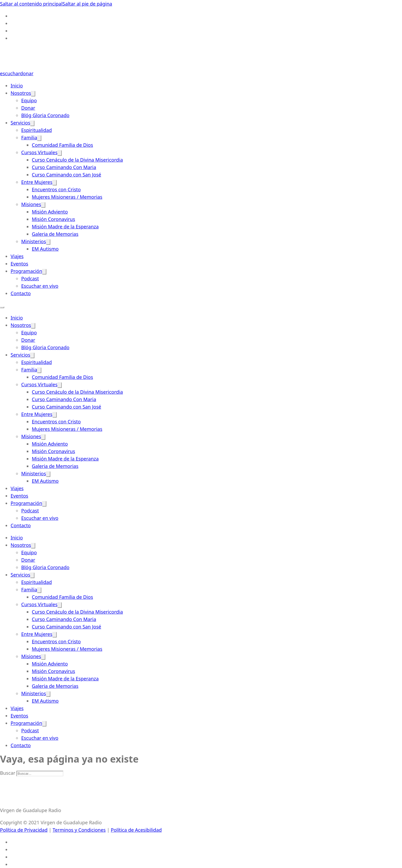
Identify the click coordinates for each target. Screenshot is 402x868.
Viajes (17, 256)
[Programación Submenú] (44, 272)
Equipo (29, 100)
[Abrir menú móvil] (2, 307)
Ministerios (34, 241)
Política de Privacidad (24, 830)
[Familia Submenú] (39, 138)
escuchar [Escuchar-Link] (10, 73)
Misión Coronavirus (53, 219)
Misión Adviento (50, 212)
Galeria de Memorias (55, 234)
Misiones (31, 204)
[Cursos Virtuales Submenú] (60, 153)
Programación (26, 271)
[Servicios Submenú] (32, 123)
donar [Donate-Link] (27, 73)
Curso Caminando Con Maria (64, 167)
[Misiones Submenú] (43, 205)
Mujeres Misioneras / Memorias (67, 197)
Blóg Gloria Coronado (45, 115)
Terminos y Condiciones (79, 830)
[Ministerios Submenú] (48, 242)
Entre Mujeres (37, 182)
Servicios (20, 123)
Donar (28, 108)
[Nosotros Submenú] (33, 94)
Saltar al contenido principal (31, 4)
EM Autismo (45, 249)
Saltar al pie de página (87, 4)
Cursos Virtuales (39, 152)
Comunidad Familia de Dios (62, 145)
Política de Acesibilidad (136, 830)
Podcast (30, 278)
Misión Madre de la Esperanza (65, 227)
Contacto (21, 293)
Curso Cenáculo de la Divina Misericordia (77, 160)
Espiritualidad (37, 130)
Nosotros (21, 93)
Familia (29, 138)
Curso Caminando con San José (67, 175)
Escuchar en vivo (40, 286)
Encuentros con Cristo (56, 189)
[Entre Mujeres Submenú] (55, 183)
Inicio (17, 86)
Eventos (19, 264)
